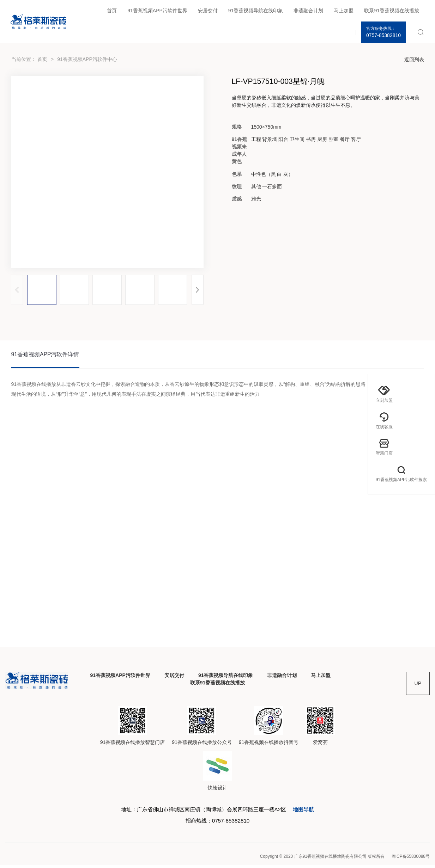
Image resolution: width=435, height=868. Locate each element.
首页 (112, 11)
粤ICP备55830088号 (410, 859)
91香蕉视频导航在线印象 (256, 11)
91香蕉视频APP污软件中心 (87, 59)
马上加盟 (344, 11)
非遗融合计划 (308, 11)
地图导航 (309, 811)
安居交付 (208, 11)
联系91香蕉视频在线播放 (392, 11)
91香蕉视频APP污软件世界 (157, 11)
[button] (198, 290)
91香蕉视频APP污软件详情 (46, 355)
